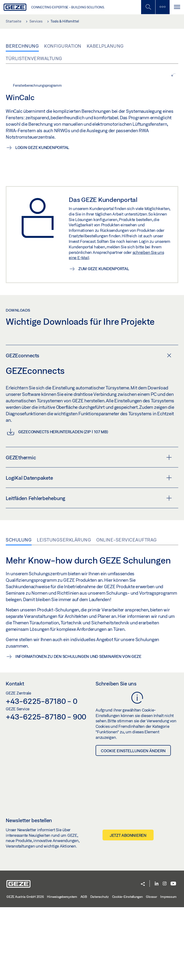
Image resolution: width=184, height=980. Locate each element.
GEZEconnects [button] (88, 428)
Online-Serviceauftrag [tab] (127, 613)
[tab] (92, 428)
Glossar (151, 970)
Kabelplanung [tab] (105, 46)
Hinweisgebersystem (62, 970)
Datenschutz (100, 970)
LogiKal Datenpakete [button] (89, 551)
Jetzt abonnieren (128, 908)
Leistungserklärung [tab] (64, 613)
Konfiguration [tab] (63, 46)
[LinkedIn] (157, 957)
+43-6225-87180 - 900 (46, 790)
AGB (84, 970)
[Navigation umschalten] (177, 7)
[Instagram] (165, 957)
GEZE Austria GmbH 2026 (25, 970)
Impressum (168, 970)
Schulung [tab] (19, 613)
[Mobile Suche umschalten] (148, 7)
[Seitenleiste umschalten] (162, 7)
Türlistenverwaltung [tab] (34, 58)
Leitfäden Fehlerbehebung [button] (89, 571)
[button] (143, 957)
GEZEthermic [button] (89, 530)
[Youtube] (173, 957)
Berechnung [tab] (22, 46)
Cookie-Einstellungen (127, 970)
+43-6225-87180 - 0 (42, 774)
